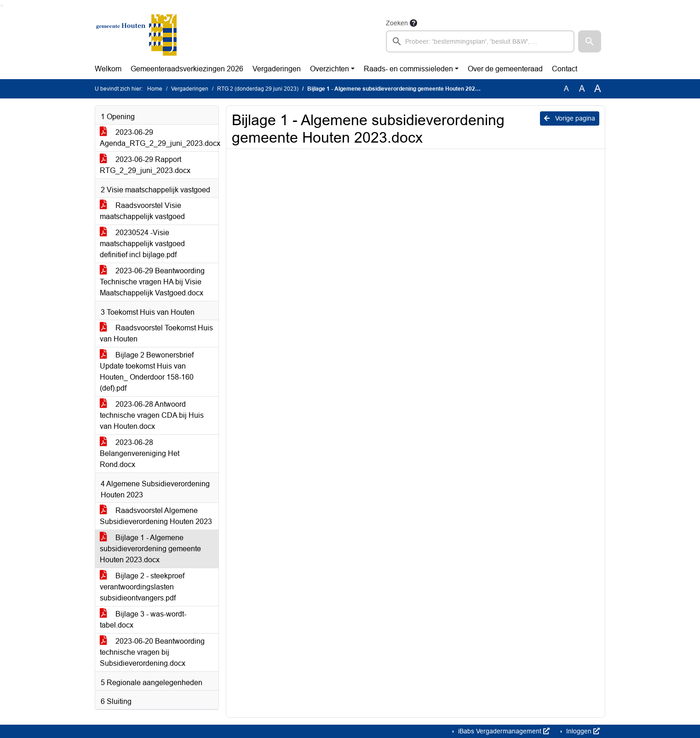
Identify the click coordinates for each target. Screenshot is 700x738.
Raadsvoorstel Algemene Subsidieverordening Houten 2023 (156, 516)
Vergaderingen (277, 69)
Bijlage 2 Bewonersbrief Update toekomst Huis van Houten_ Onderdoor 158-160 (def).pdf (147, 372)
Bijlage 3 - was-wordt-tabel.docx (143, 620)
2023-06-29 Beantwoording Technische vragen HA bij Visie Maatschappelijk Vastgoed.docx (152, 282)
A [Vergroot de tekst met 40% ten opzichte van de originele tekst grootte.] (598, 89)
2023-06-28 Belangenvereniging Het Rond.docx (140, 453)
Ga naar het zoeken (1, 6)
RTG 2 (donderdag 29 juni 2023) (258, 89)
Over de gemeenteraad (505, 69)
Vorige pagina (570, 118)
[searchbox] (480, 41)
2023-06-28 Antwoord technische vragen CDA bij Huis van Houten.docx (152, 415)
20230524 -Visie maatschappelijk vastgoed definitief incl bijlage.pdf (142, 244)
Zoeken (397, 23)
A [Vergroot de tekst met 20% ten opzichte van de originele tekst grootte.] (582, 89)
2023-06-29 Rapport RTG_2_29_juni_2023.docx (145, 165)
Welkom (108, 69)
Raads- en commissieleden (408, 69)
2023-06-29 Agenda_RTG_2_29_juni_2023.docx (159, 138)
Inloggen (582, 731)
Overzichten (330, 69)
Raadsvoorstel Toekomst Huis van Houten (156, 333)
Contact (565, 69)
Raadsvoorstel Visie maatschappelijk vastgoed (142, 211)
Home (155, 89)
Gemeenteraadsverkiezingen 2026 (187, 69)
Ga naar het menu (3, 6)
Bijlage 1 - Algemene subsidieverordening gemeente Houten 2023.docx (150, 549)
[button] (590, 41)
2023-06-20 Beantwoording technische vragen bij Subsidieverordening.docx (152, 652)
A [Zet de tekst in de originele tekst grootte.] (566, 89)
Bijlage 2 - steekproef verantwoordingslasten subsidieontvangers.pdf (142, 587)
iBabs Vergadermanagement (503, 731)
